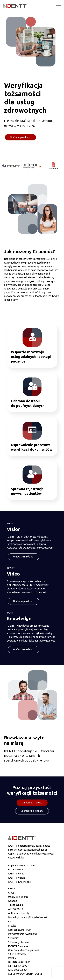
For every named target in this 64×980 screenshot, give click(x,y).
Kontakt (13, 901)
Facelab (12, 926)
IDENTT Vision (16, 878)
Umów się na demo (20, 137)
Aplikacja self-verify (19, 913)
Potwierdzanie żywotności (23, 934)
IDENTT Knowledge (19, 882)
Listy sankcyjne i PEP (20, 930)
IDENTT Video (16, 874)
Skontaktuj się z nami (32, 811)
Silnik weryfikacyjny (19, 942)
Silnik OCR (14, 938)
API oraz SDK (16, 909)
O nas (11, 893)
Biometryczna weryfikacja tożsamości (28, 917)
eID (10, 922)
